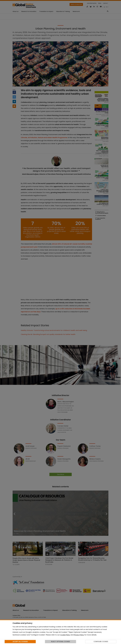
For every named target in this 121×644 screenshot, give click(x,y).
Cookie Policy (65, 635)
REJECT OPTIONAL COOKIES (61, 642)
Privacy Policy (79, 635)
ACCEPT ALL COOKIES (20, 642)
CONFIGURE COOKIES (101, 642)
